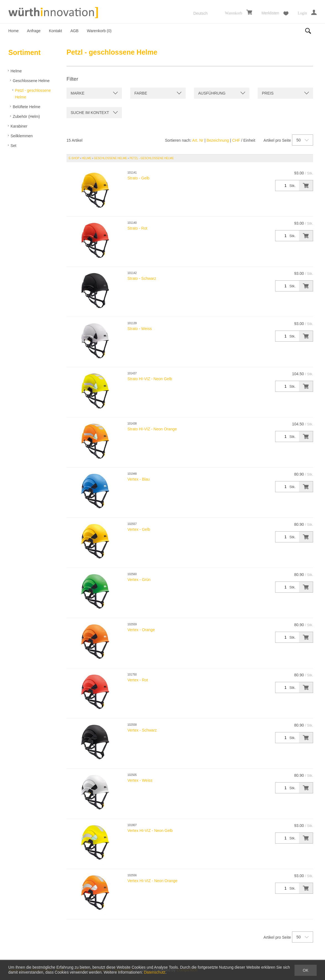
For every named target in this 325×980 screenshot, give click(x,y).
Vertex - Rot (138, 680)
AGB (75, 31)
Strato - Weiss (140, 329)
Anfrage (34, 31)
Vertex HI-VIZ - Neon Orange (153, 881)
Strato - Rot (137, 228)
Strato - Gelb (138, 178)
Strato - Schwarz (142, 278)
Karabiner (19, 126)
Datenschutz (155, 972)
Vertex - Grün (139, 580)
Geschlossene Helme (31, 81)
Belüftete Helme (27, 107)
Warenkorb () (99, 31)
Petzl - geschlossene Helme (33, 94)
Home (13, 31)
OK (306, 970)
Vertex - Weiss (140, 780)
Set (13, 146)
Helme (16, 71)
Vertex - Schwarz (142, 730)
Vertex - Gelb (139, 529)
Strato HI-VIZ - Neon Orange (152, 429)
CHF (236, 140)
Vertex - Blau (139, 479)
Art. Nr (198, 140)
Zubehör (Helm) (26, 116)
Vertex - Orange (141, 630)
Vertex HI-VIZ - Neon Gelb (150, 831)
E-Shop (74, 158)
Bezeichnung (218, 140)
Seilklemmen (22, 136)
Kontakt (55, 31)
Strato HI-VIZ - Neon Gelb (150, 379)
